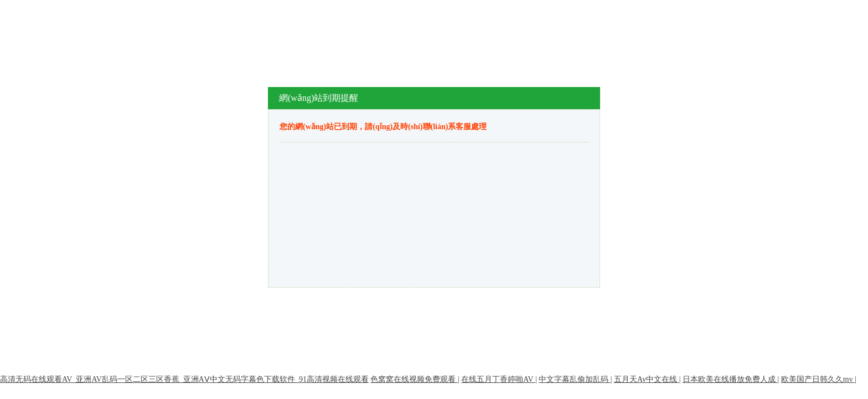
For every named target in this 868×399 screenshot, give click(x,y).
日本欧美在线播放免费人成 (730, 379)
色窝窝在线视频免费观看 (414, 379)
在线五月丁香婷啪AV (498, 379)
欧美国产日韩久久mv (818, 379)
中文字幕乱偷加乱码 (575, 379)
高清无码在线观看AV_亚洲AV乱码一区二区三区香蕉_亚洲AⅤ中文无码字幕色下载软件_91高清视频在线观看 (184, 379)
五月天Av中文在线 (647, 379)
